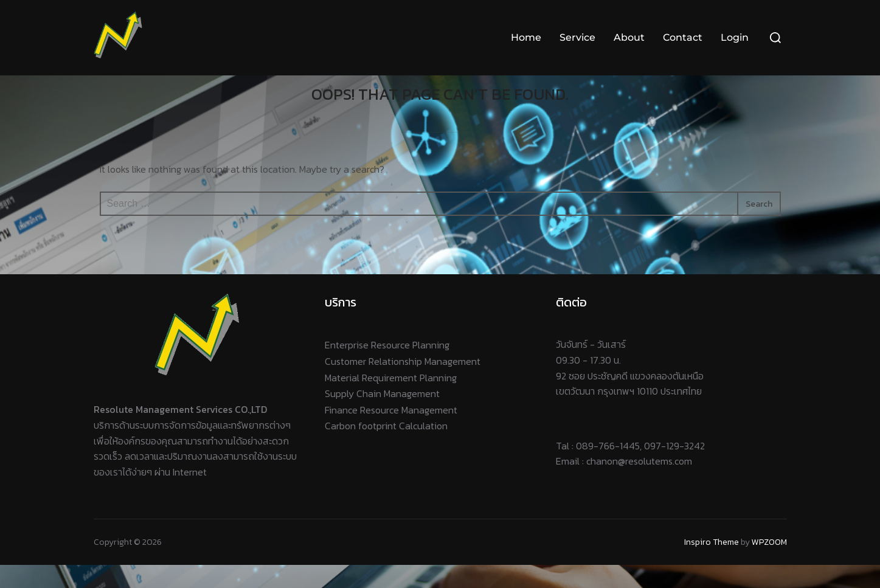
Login (735, 37)
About (629, 37)
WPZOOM (769, 565)
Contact (683, 37)
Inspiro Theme (712, 565)
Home (526, 37)
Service (577, 37)
